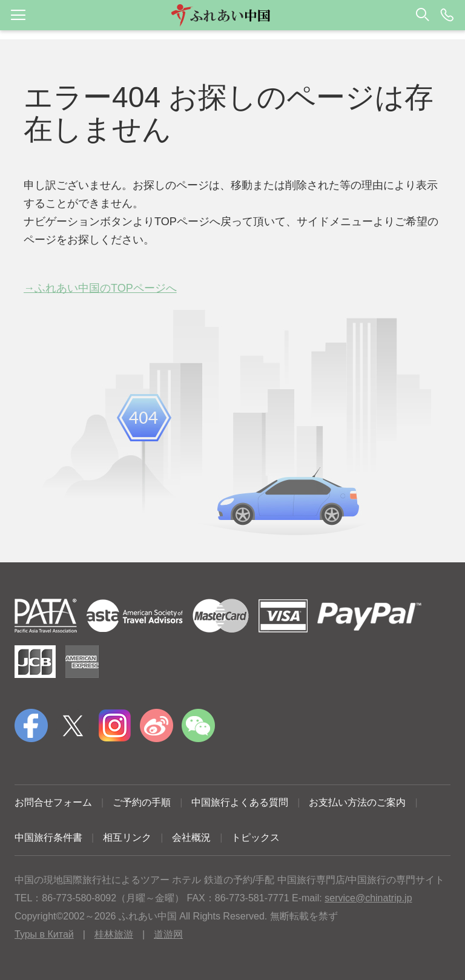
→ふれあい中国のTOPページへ (100, 288)
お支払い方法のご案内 (357, 802)
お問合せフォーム (53, 802)
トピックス (256, 837)
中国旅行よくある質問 (240, 802)
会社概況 (191, 837)
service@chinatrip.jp (368, 898)
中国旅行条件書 (48, 837)
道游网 (168, 934)
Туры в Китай (44, 934)
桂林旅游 (114, 934)
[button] (232, 15)
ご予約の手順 (142, 802)
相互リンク (127, 837)
